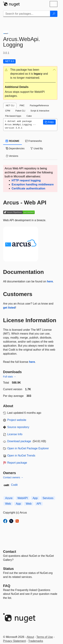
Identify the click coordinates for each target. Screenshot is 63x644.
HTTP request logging (26, 180)
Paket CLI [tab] (20, 111)
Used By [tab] (37, 148)
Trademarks (36, 641)
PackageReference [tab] (39, 105)
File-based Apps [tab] (13, 116)
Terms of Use (45, 637)
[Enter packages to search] (27, 14)
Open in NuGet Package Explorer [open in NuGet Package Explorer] (28, 448)
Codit (14, 485)
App (35, 498)
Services (48, 498)
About (30, 637)
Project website (17, 420)
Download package (19, 441)
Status (8, 569)
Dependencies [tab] (15, 148)
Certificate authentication (29, 188)
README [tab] (13, 141)
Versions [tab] (12, 156)
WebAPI (23, 498)
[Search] (54, 14)
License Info (15, 434)
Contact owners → (13, 477)
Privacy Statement (15, 641)
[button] (30, 74)
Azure (9, 498)
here (50, 281)
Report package (17, 463)
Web (8, 504)
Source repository (18, 427)
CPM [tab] (8, 111)
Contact (10, 552)
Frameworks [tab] (34, 141)
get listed (9, 308)
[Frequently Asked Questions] (7, 586)
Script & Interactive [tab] (40, 111)
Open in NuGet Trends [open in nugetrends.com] (21, 456)
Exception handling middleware (33, 184)
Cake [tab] (29, 116)
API (39, 504)
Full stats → (10, 377)
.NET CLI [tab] (10, 105)
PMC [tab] (22, 105)
